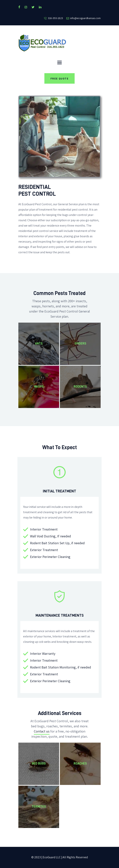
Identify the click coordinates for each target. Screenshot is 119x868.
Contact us (42, 731)
